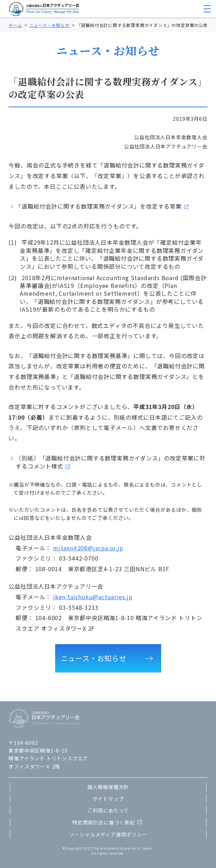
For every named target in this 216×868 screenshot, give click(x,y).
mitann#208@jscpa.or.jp (88, 548)
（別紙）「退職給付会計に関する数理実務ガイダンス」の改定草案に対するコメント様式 (110, 462)
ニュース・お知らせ (49, 25)
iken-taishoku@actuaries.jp (93, 597)
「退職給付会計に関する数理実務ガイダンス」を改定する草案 (98, 206)
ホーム (15, 25)
